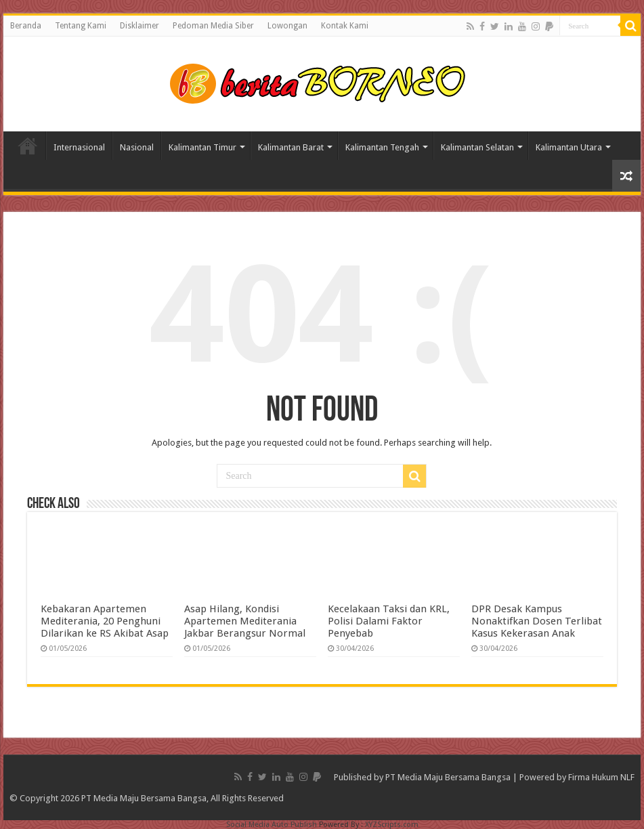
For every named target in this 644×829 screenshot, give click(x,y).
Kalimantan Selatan (477, 147)
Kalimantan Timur (202, 147)
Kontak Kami (345, 26)
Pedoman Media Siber (213, 26)
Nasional (137, 147)
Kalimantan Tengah (382, 147)
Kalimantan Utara (569, 147)
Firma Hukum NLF (601, 777)
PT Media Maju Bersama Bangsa (448, 777)
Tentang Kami (81, 26)
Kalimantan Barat (291, 147)
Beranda (26, 26)
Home (28, 146)
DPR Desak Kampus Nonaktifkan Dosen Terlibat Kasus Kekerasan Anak (537, 621)
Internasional (79, 147)
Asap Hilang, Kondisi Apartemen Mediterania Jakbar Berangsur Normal (245, 621)
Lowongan (287, 26)
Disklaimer (139, 26)
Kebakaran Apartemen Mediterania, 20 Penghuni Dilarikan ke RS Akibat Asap (105, 621)
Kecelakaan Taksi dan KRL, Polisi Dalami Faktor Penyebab (389, 621)
